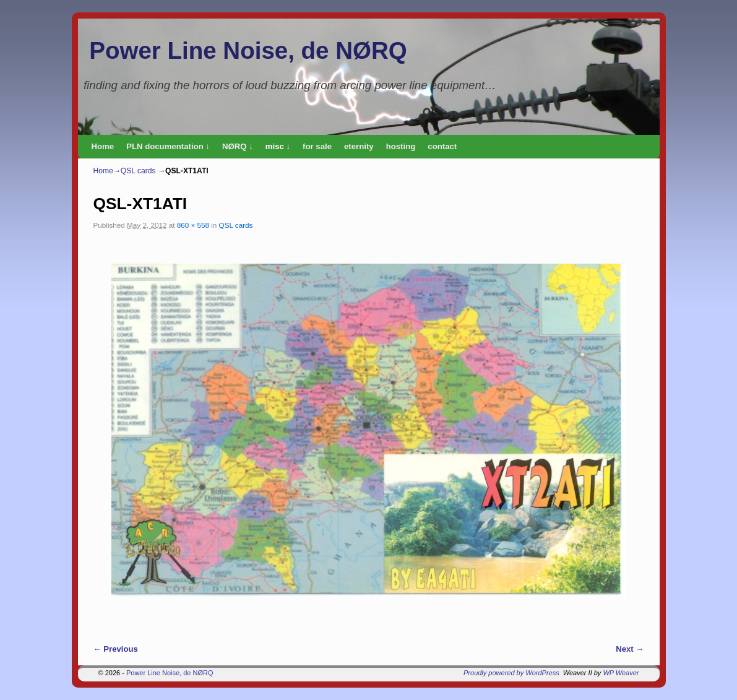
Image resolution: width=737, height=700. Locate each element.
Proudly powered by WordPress (511, 673)
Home (103, 146)
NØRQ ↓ (238, 146)
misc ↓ (278, 146)
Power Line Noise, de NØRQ (248, 50)
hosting (401, 146)
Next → (630, 649)
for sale (317, 146)
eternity (359, 146)
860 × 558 (193, 225)
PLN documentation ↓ (168, 146)
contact (442, 146)
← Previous (116, 649)
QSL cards (138, 171)
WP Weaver (621, 673)
